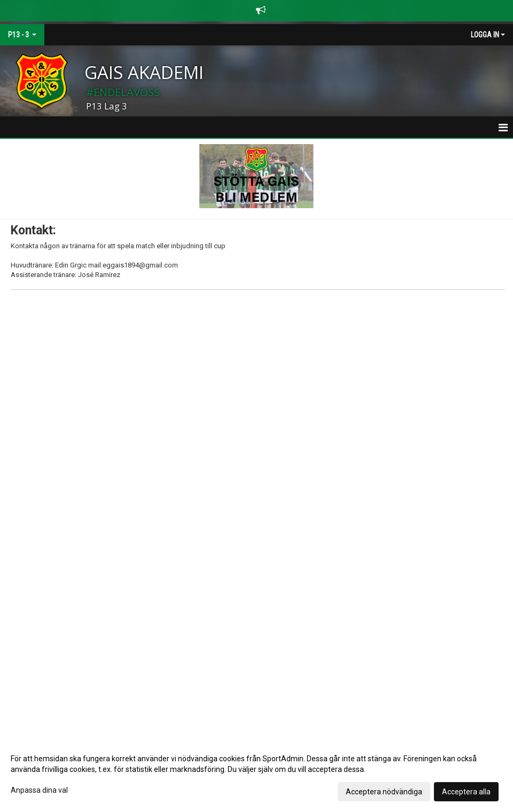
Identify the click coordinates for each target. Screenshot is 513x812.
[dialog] (256, 775)
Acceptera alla (466, 792)
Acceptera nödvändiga (384, 792)
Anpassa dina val (39, 790)
